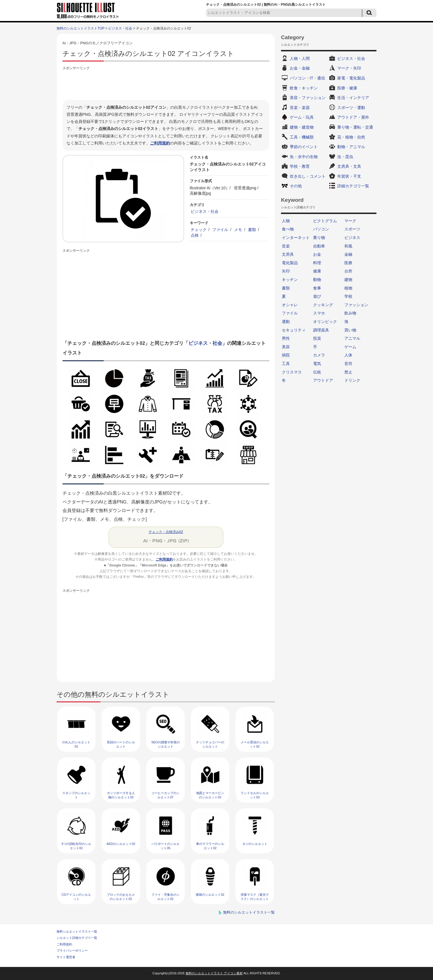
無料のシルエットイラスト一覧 (249, 912)
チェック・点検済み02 (166, 532)
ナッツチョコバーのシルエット (210, 744)
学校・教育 (300, 166)
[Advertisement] (166, 84)
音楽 (286, 246)
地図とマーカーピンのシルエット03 (210, 795)
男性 (286, 338)
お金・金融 (300, 68)
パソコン (321, 229)
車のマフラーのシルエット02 (210, 846)
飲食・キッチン (304, 88)
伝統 (317, 372)
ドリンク (352, 380)
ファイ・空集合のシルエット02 (166, 897)
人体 (348, 355)
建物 (348, 280)
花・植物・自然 (351, 137)
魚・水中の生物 (304, 157)
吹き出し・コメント (308, 176)
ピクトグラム (325, 221)
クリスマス (292, 372)
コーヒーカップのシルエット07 (166, 795)
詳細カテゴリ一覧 (353, 186)
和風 (348, 246)
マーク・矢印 (349, 68)
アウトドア (323, 380)
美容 (286, 347)
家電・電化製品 (351, 78)
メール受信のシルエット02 (255, 744)
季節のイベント (304, 147)
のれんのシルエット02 (76, 744)
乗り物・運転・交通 (355, 127)
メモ (238, 230)
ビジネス (352, 238)
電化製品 (290, 263)
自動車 (319, 246)
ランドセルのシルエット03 (255, 795)
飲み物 (350, 313)
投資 (317, 338)
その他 (296, 186)
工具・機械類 (302, 137)
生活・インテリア (353, 98)
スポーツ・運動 (351, 108)
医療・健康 (347, 88)
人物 (286, 221)
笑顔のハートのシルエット (121, 744)
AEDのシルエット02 (121, 844)
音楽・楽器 (300, 108)
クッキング (323, 305)
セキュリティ (294, 330)
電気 (317, 364)
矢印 (286, 271)
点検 (195, 235)
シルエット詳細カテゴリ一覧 (77, 938)
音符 (348, 364)
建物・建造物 (302, 127)
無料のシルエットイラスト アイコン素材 (214, 973)
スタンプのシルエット (76, 795)
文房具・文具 (349, 166)
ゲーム (350, 347)
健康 (317, 271)
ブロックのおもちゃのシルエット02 (121, 897)
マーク (350, 221)
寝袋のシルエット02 (210, 895)
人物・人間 (300, 58)
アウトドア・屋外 (353, 117)
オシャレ (290, 305)
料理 (317, 263)
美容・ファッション (308, 98)
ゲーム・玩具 (302, 117)
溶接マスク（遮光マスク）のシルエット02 (255, 899)
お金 (317, 254)
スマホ (319, 313)
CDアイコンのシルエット (76, 897)
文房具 (288, 254)
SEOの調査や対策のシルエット (165, 744)
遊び (317, 296)
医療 (348, 263)
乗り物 (319, 238)
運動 (286, 322)
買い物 (350, 330)
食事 (317, 288)
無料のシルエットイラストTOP (80, 28)
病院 (286, 355)
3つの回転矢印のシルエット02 (76, 846)
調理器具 (321, 330)
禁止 (348, 372)
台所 (348, 271)
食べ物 (288, 229)
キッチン (290, 280)
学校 (348, 296)
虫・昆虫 (345, 157)
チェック (199, 230)
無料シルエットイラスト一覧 (77, 931)
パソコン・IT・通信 (307, 78)
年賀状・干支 (349, 176)
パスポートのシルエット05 (166, 846)
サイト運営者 (66, 957)
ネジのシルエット (255, 844)
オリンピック (325, 322)
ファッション (356, 305)
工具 (286, 364)
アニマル (352, 338)
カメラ (319, 355)
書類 (252, 230)
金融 (348, 254)
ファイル (220, 230)
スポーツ (352, 229)
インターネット (296, 238)
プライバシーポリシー (72, 950)
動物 (317, 280)
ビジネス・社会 (120, 28)
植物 (348, 288)
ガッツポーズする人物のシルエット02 (121, 795)
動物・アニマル (351, 147)
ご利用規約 (160, 143)
